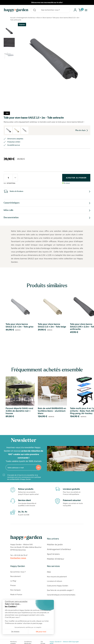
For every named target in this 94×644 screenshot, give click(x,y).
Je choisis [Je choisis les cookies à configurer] (15, 632)
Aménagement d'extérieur (26, 18)
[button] (4, 641)
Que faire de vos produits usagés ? (60, 590)
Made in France (16, 595)
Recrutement (15, 576)
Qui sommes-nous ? (18, 572)
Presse (13, 585)
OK (38, 468)
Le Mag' (13, 581)
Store (39, 18)
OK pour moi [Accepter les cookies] (41, 632)
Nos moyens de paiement (57, 577)
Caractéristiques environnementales (61, 595)
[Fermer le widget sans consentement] (16, 601)
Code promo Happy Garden (58, 586)
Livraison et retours (55, 581)
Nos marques (15, 590)
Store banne (47, 18)
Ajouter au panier (76, 178)
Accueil (13, 18)
